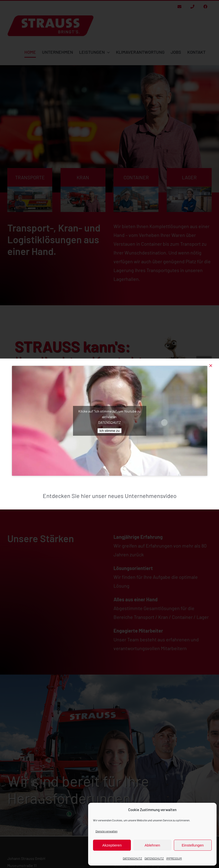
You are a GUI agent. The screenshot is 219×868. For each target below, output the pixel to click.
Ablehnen (152, 845)
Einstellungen (193, 845)
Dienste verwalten (106, 831)
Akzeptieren (112, 845)
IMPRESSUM (174, 858)
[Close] (211, 366)
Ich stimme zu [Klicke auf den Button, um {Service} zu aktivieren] (109, 431)
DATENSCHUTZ (132, 858)
